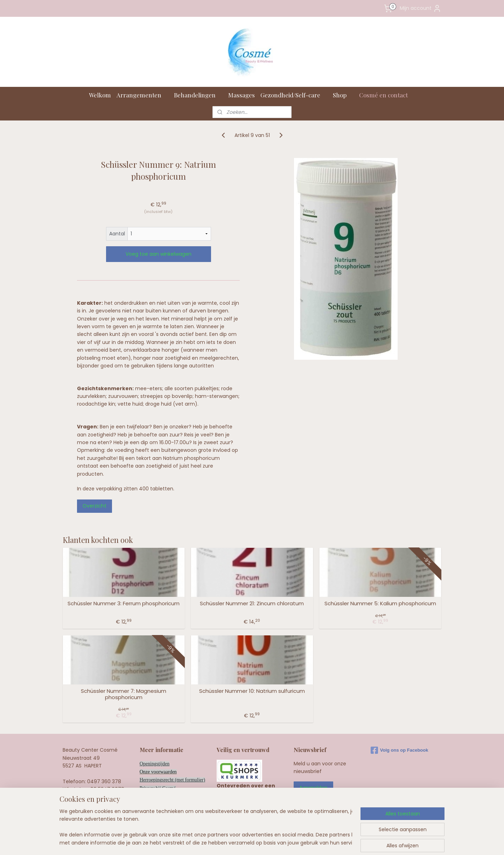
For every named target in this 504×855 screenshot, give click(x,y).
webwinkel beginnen (276, 842)
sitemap (235, 842)
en (174, 772)
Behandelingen (198, 95)
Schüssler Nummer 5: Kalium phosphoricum (380, 604)
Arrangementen (142, 95)
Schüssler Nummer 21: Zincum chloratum (252, 604)
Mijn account (421, 8)
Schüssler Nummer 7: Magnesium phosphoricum (124, 694)
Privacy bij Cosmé (158, 788)
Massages (241, 95)
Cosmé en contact (387, 95)
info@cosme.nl (99, 797)
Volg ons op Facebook (400, 750)
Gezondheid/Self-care (294, 95)
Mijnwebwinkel (338, 842)
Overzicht (94, 506)
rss (250, 842)
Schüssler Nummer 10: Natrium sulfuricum (252, 691)
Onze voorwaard (156, 772)
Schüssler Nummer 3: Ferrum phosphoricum (124, 604)
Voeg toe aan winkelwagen (159, 254)
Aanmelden (313, 788)
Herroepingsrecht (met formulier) (172, 780)
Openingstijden (155, 764)
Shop (343, 95)
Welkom (100, 95)
